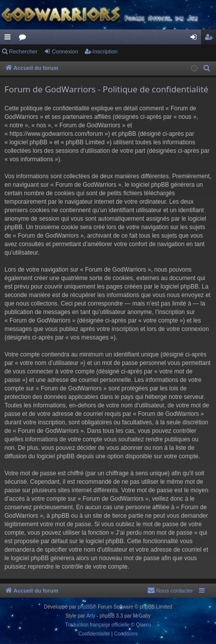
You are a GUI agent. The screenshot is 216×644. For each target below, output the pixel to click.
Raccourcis (9, 39)
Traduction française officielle (98, 625)
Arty (91, 616)
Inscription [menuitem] (211, 39)
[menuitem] (207, 68)
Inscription (105, 51)
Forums (24, 39)
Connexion (65, 51)
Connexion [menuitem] (196, 39)
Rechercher (23, 51)
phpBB (85, 607)
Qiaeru (143, 625)
